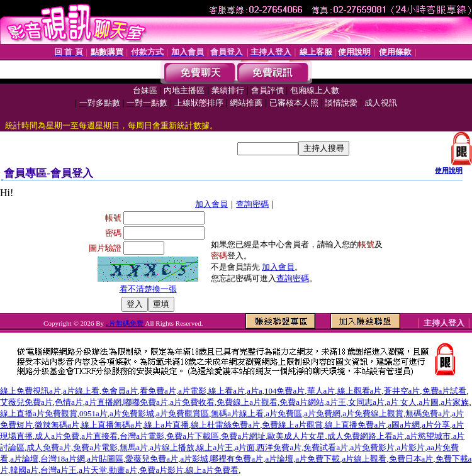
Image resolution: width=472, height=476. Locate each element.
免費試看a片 (326, 447)
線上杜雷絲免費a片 (225, 425)
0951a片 (93, 413)
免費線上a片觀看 (247, 402)
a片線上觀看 (365, 459)
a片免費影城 (132, 413)
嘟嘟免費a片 (146, 402)
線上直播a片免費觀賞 (39, 413)
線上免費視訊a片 (31, 391)
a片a (255, 391)
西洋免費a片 (279, 447)
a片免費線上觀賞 (373, 413)
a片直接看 (99, 436)
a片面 (245, 447)
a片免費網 (322, 413)
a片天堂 (93, 470)
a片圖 (429, 402)
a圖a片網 (404, 425)
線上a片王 (215, 447)
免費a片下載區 (193, 436)
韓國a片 (24, 470)
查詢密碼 (252, 204)
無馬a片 (134, 447)
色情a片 (69, 402)
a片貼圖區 (105, 459)
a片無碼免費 (126, 323)
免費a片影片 (161, 470)
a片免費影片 (373, 447)
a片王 (336, 402)
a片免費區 (284, 413)
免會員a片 (120, 391)
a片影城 (194, 459)
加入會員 (211, 204)
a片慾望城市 (429, 436)
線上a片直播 (166, 425)
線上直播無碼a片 (112, 425)
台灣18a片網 (63, 459)
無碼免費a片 (428, 413)
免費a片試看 (445, 391)
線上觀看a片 (360, 391)
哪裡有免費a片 (237, 459)
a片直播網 (103, 402)
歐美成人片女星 (296, 436)
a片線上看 (81, 391)
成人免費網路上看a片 (366, 436)
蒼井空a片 (402, 391)
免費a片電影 (95, 447)
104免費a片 (284, 391)
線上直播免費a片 (355, 425)
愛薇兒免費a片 (152, 459)
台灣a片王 (59, 470)
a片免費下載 (317, 459)
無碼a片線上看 (237, 413)
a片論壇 (24, 459)
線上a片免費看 (212, 470)
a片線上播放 (172, 447)
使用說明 (449, 170)
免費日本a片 (411, 459)
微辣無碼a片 (57, 425)
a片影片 (411, 447)
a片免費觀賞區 (183, 413)
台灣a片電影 (142, 436)
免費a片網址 (243, 436)
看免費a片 (158, 391)
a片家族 (455, 402)
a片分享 (436, 425)
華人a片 (321, 391)
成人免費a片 (49, 447)
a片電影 (192, 391)
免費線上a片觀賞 (292, 425)
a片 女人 (402, 402)
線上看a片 (227, 391)
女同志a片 (366, 402)
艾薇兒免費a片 (26, 402)
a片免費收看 (192, 402)
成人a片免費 (57, 436)
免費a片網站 (302, 402)
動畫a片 (123, 470)
